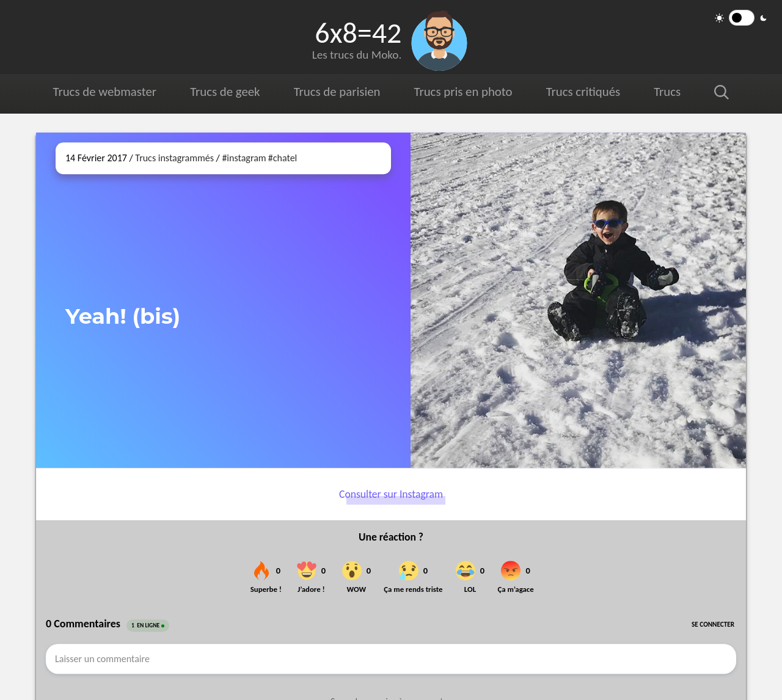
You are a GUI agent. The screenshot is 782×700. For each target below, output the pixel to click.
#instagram (244, 158)
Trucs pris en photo (462, 92)
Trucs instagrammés (174, 158)
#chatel (283, 158)
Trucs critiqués (583, 92)
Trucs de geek (225, 92)
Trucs (667, 92)
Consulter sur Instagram (391, 494)
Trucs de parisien (337, 92)
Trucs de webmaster (105, 92)
